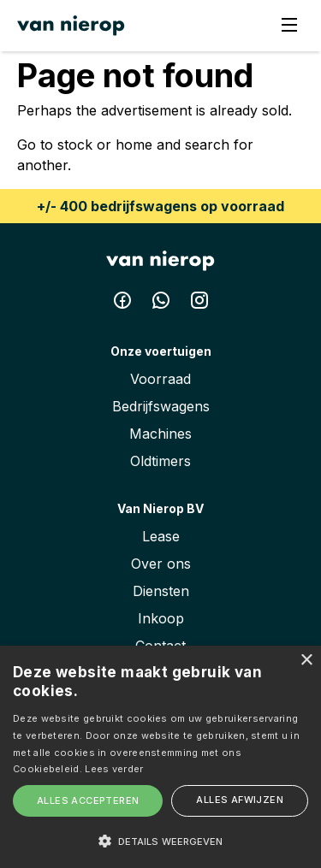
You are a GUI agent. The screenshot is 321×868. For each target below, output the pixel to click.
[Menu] (289, 26)
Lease (161, 536)
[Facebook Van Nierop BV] (125, 304)
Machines (160, 434)
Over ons (161, 564)
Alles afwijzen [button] (240, 800)
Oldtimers (160, 461)
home (134, 145)
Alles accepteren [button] (88, 800)
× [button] (306, 661)
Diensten (161, 591)
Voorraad (160, 379)
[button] (160, 841)
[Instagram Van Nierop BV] (199, 304)
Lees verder (114, 769)
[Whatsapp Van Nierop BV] (163, 304)
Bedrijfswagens (161, 406)
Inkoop (161, 618)
